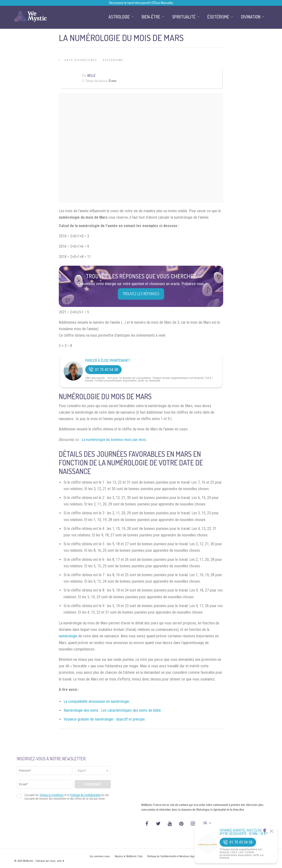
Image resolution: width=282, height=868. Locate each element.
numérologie (68, 636)
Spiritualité (184, 17)
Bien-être (151, 17)
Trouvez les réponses (141, 294)
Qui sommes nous (100, 856)
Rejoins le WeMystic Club (129, 856)
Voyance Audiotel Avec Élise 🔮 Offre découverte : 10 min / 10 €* (244, 832)
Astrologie (119, 17)
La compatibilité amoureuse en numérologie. (97, 701)
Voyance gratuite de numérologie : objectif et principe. (105, 719)
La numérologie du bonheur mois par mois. (114, 440)
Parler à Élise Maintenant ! (108, 361)
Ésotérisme (113, 60)
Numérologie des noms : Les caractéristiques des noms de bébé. (113, 710)
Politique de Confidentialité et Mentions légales (173, 856)
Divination (251, 17)
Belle (91, 75)
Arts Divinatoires (81, 60)
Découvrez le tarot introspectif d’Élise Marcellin (141, 3)
